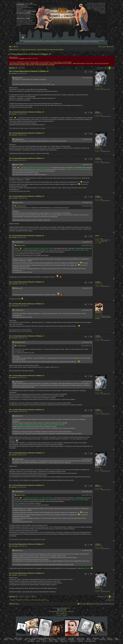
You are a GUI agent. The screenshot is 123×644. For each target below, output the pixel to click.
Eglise (88, 638)
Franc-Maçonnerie (42, 640)
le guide (69, 62)
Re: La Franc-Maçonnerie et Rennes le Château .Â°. (29, 71)
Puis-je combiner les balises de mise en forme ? (61, 63)
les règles (22, 58)
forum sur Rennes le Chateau (65, 42)
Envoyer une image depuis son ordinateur (45, 65)
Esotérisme (80, 641)
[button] (105, 68)
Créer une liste (90, 63)
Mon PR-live (73, 641)
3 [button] (112, 68)
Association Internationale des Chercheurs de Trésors (43, 638)
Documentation (71, 640)
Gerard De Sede (80, 640)
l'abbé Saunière (28, 41)
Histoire (44, 641)
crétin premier (98, 312)
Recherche (109, 638)
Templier (51, 641)
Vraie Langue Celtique (90, 641)
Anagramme (62, 640)
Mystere (38, 641)
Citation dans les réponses (79, 63)
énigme (98, 42)
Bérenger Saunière (53, 640)
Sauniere (6, 640)
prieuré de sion (47, 42)
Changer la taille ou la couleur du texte (39, 63)
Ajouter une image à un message (17, 65)
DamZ (103, 638)
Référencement (96, 638)
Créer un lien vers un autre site (101, 63)
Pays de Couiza (8, 638)
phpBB (57, 612)
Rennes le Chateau (39, 41)
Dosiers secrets (64, 641)
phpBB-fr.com (64, 613)
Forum (12, 640)
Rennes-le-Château (61, 638)
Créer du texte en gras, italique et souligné (19, 63)
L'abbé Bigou (71, 638)
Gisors (95, 640)
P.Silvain (97, 236)
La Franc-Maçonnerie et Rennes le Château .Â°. (30, 54)
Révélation (110, 640)
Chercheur (89, 640)
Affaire (57, 641)
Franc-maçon (19, 640)
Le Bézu (27, 638)
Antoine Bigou (31, 641)
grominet (97, 85)
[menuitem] (11, 47)
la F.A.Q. (59, 62)
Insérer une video (30, 65)
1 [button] (107, 68)
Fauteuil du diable (81, 638)
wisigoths (54, 42)
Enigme (116, 638)
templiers (39, 42)
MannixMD (64, 609)
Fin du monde (102, 640)
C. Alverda (17, 139)
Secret (26, 640)
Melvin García (67, 608)
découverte (52, 41)
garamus (17, 78)
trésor (98, 41)
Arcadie (117, 640)
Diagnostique (33, 640)
